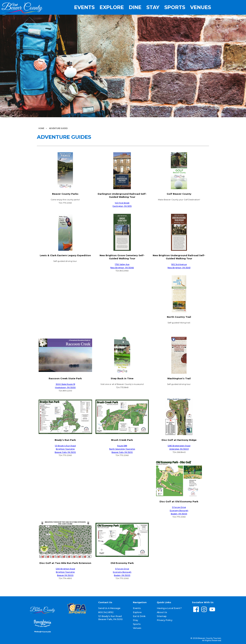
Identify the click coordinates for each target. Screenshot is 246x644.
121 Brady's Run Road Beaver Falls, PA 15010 (110, 618)
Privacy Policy (165, 620)
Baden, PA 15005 (179, 514)
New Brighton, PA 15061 (179, 268)
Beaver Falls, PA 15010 (65, 452)
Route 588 (122, 446)
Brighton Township (65, 449)
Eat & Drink (139, 616)
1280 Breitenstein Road (179, 446)
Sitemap (162, 616)
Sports (175, 7)
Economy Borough (179, 511)
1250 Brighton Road (65, 569)
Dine (135, 7)
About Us (162, 612)
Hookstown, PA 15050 (65, 387)
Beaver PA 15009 (65, 575)
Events (84, 7)
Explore (112, 7)
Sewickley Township (125, 449)
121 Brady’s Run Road (65, 446)
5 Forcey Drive (179, 507)
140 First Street (122, 203)
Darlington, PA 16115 (122, 206)
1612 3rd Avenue (179, 264)
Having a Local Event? (169, 608)
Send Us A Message (109, 608)
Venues (201, 7)
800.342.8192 (106, 612)
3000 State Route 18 (65, 384)
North (112, 449)
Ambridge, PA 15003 (179, 449)
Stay (153, 7)
